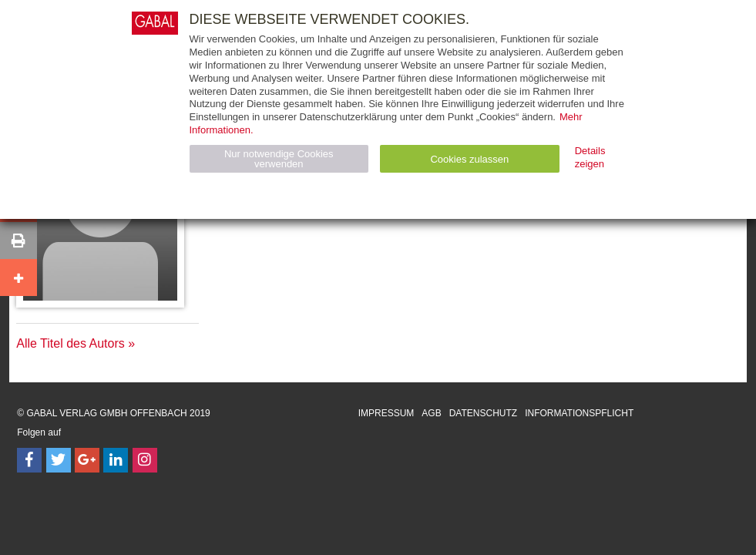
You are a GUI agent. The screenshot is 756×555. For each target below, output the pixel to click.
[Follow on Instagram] (145, 460)
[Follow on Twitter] (59, 460)
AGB (431, 413)
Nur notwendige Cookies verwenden (279, 159)
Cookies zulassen (469, 159)
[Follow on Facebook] (29, 460)
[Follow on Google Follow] (87, 460)
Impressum (386, 413)
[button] (18, 240)
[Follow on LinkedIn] (116, 460)
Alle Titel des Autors (71, 343)
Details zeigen (590, 157)
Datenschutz (483, 413)
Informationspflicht (579, 413)
